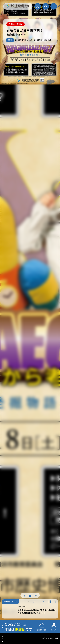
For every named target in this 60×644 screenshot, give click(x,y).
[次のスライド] (36, 595)
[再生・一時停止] (50, 602)
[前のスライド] (24, 595)
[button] (44, 602)
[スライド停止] (30, 595)
